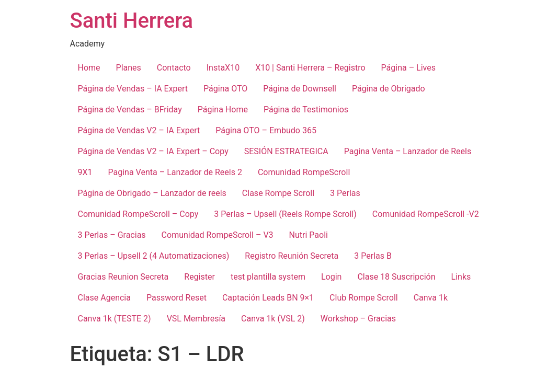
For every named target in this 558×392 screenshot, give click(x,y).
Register (200, 277)
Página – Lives (408, 68)
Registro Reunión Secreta (292, 256)
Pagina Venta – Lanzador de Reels (408, 151)
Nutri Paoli (309, 235)
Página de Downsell (300, 89)
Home (89, 68)
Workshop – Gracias (358, 319)
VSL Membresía (196, 319)
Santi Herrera (132, 21)
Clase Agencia (104, 298)
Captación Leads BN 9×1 (268, 298)
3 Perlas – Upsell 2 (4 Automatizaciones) (154, 256)
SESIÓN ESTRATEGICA (286, 151)
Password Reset (176, 298)
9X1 (85, 172)
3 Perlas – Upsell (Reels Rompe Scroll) (285, 214)
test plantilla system (268, 277)
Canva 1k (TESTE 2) (115, 319)
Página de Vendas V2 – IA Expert (139, 130)
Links (461, 277)
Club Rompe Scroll (364, 298)
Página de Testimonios (306, 109)
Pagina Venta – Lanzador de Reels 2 (175, 172)
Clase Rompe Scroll (278, 193)
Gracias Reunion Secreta (123, 277)
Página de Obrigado (389, 89)
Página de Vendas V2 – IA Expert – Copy (153, 151)
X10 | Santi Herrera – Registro (310, 68)
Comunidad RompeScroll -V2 (426, 214)
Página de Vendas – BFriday (130, 109)
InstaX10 (223, 68)
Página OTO (225, 89)
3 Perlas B (373, 256)
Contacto (174, 68)
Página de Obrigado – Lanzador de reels (152, 193)
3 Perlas (345, 193)
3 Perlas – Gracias (112, 235)
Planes (129, 68)
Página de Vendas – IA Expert (133, 89)
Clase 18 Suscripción (396, 277)
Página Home (223, 109)
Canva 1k (431, 298)
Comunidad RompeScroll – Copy (138, 214)
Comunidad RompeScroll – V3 (218, 235)
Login (331, 277)
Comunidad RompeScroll (304, 172)
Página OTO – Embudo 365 (266, 130)
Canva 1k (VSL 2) (273, 319)
